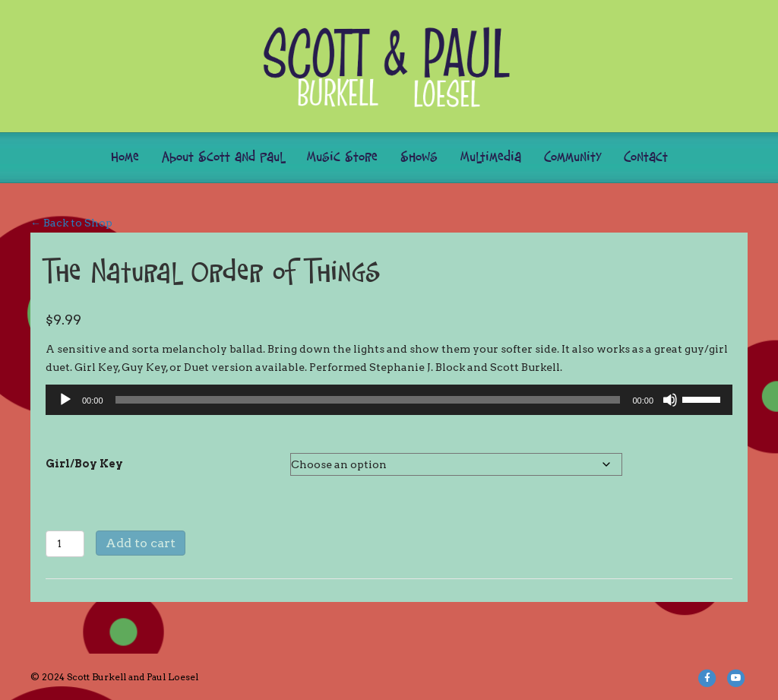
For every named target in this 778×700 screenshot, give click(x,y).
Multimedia (491, 158)
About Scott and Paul (223, 158)
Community (572, 158)
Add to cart (141, 543)
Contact (646, 158)
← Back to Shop (71, 223)
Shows (419, 158)
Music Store (342, 158)
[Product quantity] (65, 544)
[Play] (65, 400)
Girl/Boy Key (84, 464)
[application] (389, 400)
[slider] (368, 400)
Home (125, 158)
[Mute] (670, 400)
